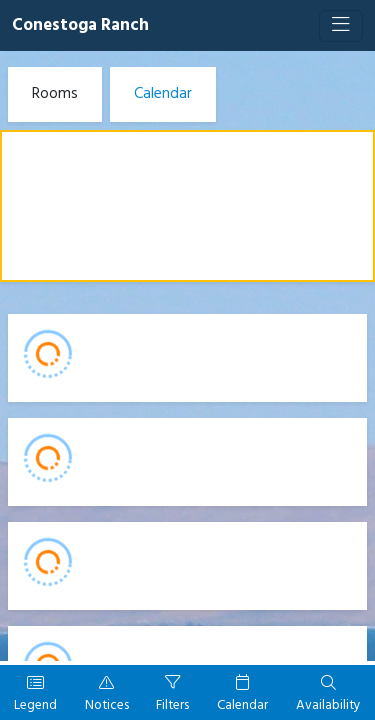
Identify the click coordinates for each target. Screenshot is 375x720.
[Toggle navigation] (341, 26)
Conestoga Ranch (80, 25)
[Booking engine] (187, 385)
